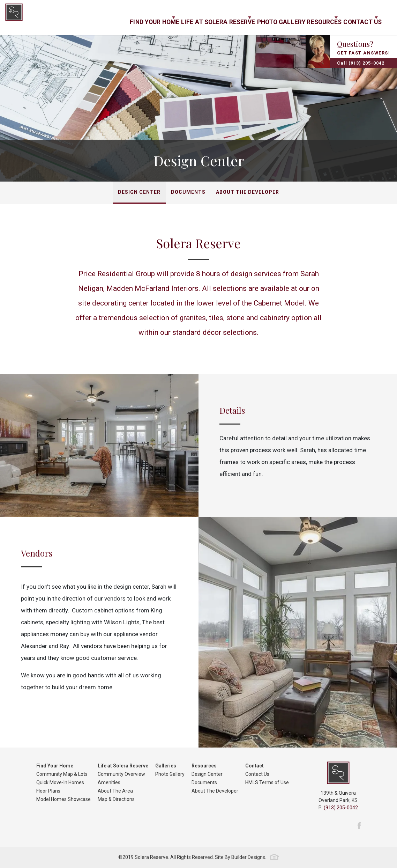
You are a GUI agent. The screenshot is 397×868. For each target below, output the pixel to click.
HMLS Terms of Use (267, 782)
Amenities (109, 782)
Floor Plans (48, 791)
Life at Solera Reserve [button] (187, 17)
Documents (188, 192)
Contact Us (257, 774)
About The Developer (248, 192)
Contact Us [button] (355, 17)
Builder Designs (248, 857)
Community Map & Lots (62, 774)
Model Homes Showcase (63, 799)
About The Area (115, 791)
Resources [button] (306, 17)
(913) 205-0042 (341, 808)
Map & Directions (116, 799)
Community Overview (121, 774)
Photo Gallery (258, 17)
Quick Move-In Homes (60, 782)
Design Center (139, 192)
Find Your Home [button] (115, 17)
